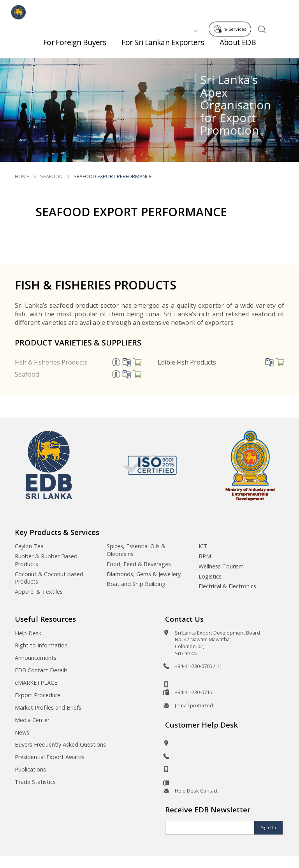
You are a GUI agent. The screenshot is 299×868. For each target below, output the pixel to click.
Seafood (27, 374)
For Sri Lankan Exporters (163, 46)
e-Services (232, 11)
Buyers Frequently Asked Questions (60, 744)
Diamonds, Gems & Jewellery (144, 574)
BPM (205, 556)
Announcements (36, 658)
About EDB (238, 46)
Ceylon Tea (29, 546)
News (22, 732)
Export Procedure (38, 695)
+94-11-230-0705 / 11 (198, 666)
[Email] (210, 828)
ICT (203, 546)
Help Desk (28, 633)
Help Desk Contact (196, 791)
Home (22, 176)
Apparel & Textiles (39, 592)
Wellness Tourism (221, 566)
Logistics (210, 576)
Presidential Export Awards (50, 757)
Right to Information (41, 645)
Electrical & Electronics (227, 586)
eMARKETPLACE (36, 683)
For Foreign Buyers (75, 46)
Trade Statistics (35, 782)
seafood (51, 176)
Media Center (32, 720)
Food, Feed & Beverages (139, 564)
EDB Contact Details (41, 670)
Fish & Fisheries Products (51, 362)
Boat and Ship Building (136, 584)
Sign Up (268, 828)
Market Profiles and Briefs (48, 708)
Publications (30, 769)
